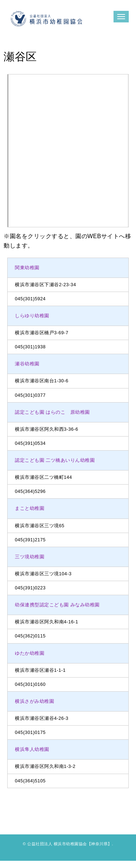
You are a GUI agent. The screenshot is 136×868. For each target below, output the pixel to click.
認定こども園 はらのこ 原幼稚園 (52, 412)
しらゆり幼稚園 (32, 316)
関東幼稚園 (27, 268)
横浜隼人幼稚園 (32, 749)
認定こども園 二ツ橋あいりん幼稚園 (55, 460)
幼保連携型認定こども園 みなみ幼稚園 (57, 605)
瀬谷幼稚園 (27, 364)
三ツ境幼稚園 (30, 557)
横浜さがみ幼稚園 (34, 701)
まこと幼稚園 (30, 508)
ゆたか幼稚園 (30, 653)
